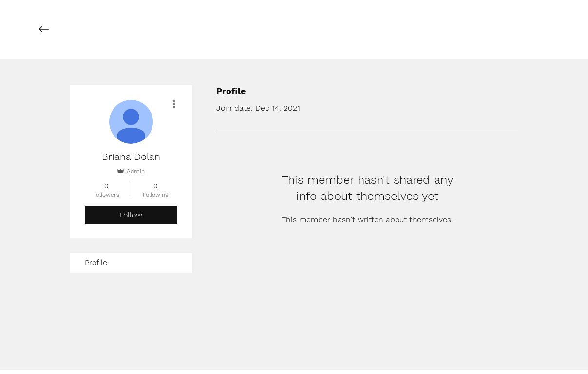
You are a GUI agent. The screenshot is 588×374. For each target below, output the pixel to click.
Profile (96, 263)
